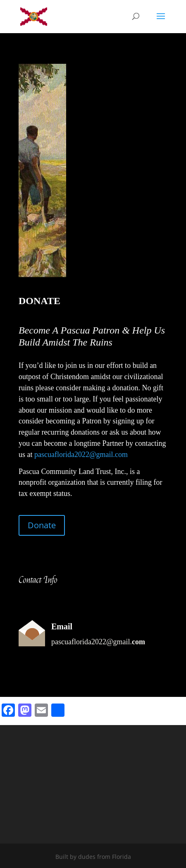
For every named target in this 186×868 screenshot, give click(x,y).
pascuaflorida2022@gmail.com (81, 455)
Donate (42, 525)
